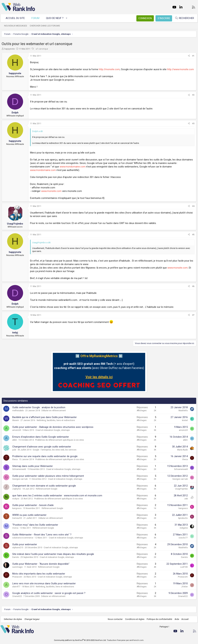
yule (14, 450)
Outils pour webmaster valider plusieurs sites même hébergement (48, 476)
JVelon (184, 587)
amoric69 (17, 430)
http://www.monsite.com (180, 69)
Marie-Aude (182, 450)
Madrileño (183, 411)
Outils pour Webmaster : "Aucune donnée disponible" (41, 564)
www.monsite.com (51, 191)
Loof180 (184, 567)
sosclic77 (183, 538)
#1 (193, 56)
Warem (16, 420)
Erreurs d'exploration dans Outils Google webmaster (41, 437)
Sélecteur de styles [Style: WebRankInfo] (14, 619)
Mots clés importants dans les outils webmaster (39, 574)
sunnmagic (18, 567)
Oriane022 (17, 596)
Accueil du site (16, 18)
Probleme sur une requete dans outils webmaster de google (45, 456)
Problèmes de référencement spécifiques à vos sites (60, 440)
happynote (9, 49)
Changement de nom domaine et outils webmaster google (44, 486)
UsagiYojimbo (181, 489)
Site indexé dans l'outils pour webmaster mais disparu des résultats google (53, 554)
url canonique (42, 49)
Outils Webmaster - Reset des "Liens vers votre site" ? (42, 535)
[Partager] (189, 56)
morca (15, 528)
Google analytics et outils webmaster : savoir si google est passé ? (49, 593)
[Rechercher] (183, 18)
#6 (193, 286)
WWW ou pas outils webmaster (29, 515)
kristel (185, 420)
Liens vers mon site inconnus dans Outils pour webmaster (44, 583)
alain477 (16, 587)
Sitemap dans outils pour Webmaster (33, 466)
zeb (186, 499)
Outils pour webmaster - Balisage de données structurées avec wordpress (53, 427)
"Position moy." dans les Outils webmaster (35, 525)
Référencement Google (47, 489)
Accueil (184, 619)
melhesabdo (18, 411)
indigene (184, 528)
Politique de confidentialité (158, 619)
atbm (15, 440)
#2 (193, 95)
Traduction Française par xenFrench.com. (125, 640)
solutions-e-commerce (23, 538)
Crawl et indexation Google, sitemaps (53, 430)
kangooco (17, 508)
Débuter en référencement (54, 411)
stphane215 (18, 548)
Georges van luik (20, 479)
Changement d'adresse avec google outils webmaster (42, 447)
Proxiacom (17, 577)
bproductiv (183, 518)
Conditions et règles (134, 619)
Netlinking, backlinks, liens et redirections (56, 420)
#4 (193, 206)
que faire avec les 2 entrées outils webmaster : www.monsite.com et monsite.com (57, 496)
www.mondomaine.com (73, 167)
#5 (193, 235)
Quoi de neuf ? (56, 18)
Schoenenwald (19, 469)
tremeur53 (17, 518)
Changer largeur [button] (33, 619)
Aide (176, 619)
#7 (193, 315)
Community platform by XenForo (80, 640)
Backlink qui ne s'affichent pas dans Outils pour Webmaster (45, 417)
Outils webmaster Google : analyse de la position (39, 407)
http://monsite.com (109, 69)
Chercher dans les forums (46, 26)
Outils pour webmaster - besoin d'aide (33, 505)
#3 (193, 124)
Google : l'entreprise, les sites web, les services (55, 450)
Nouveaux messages (17, 26)
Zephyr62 (17, 489)
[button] (68, 18)
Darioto (16, 557)
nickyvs (16, 499)
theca (15, 459)
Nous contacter (114, 619)
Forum (37, 18)
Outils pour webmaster (25, 544)
